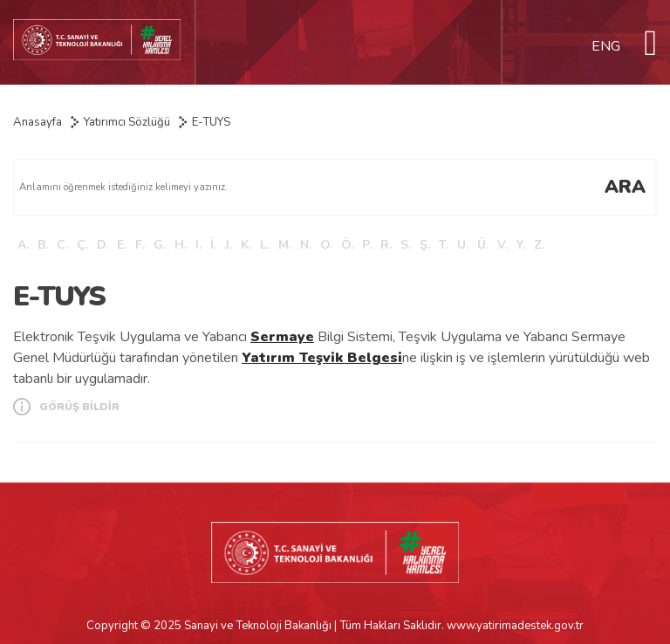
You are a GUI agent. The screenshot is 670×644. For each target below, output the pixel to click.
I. (198, 245)
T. (444, 245)
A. (23, 245)
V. (502, 245)
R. (386, 245)
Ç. (82, 245)
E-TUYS (211, 122)
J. (229, 245)
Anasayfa (38, 122)
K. (246, 245)
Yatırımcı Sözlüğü (127, 122)
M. (285, 245)
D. (103, 245)
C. (62, 245)
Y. (521, 245)
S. (406, 245)
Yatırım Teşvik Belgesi (322, 358)
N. (306, 245)
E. (122, 245)
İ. (213, 245)
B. (43, 245)
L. (265, 245)
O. (326, 245)
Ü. (483, 245)
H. (181, 245)
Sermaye (282, 337)
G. (160, 245)
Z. (539, 245)
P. (367, 245)
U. (463, 245)
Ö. (347, 245)
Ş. (425, 245)
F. (140, 245)
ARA (625, 187)
